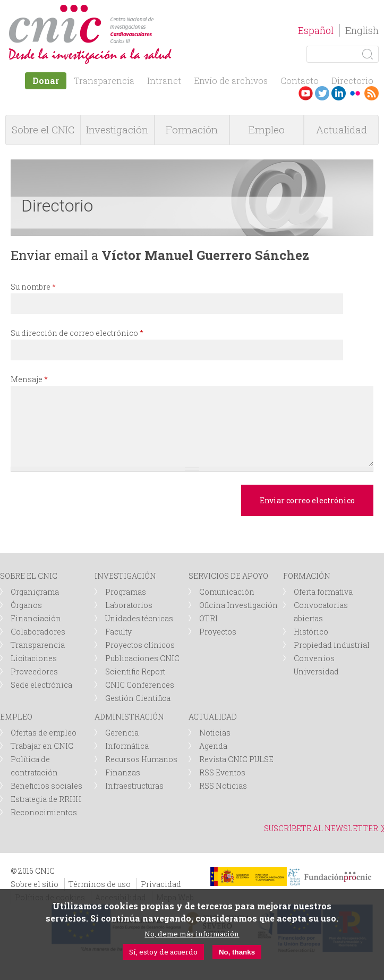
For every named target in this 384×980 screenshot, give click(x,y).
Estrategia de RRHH (46, 799)
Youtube (306, 93)
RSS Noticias (223, 786)
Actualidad (342, 129)
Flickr (355, 93)
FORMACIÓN (307, 576)
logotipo (157, 10)
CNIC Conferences (140, 685)
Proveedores (34, 671)
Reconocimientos (44, 812)
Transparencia (104, 81)
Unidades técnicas (139, 618)
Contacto (300, 81)
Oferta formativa (323, 592)
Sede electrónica (41, 685)
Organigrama (35, 592)
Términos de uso (100, 884)
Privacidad (161, 884)
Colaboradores (38, 632)
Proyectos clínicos (140, 645)
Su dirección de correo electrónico (77, 333)
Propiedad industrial (332, 645)
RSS (372, 93)
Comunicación (227, 592)
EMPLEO (16, 717)
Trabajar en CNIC (42, 746)
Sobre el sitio (35, 884)
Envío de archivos (231, 81)
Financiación (36, 618)
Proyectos (218, 632)
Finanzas (123, 772)
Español (316, 30)
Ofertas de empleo (44, 733)
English (362, 30)
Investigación (117, 129)
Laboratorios (129, 605)
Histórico (311, 632)
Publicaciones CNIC (142, 658)
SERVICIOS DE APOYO (228, 576)
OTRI (208, 618)
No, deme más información (192, 934)
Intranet (164, 81)
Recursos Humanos (141, 759)
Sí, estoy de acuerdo (163, 952)
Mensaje (29, 379)
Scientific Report (135, 671)
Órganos (26, 605)
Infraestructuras (134, 786)
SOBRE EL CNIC (29, 576)
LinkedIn (339, 93)
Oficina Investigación (238, 605)
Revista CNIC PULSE (236, 759)
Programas (126, 592)
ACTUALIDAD (213, 717)
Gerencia (122, 733)
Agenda (213, 746)
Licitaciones (34, 658)
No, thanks (237, 952)
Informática (127, 746)
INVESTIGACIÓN (125, 576)
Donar (46, 81)
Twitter (322, 93)
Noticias (215, 733)
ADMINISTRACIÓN (129, 717)
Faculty (118, 632)
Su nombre (33, 287)
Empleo (267, 129)
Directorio (352, 81)
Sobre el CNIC (43, 129)
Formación (192, 129)
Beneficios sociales (46, 786)
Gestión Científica (138, 698)
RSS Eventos (222, 772)
